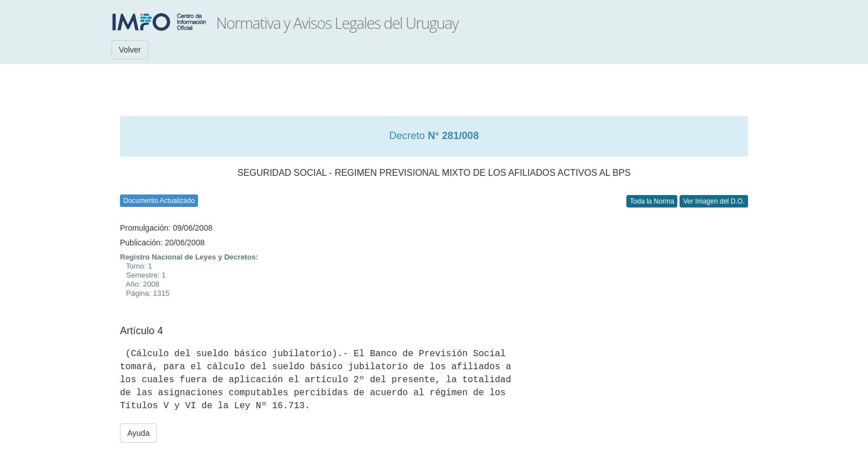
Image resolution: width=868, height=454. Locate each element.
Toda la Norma (652, 201)
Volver (130, 50)
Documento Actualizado (159, 201)
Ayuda (138, 433)
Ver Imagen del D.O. (714, 201)
